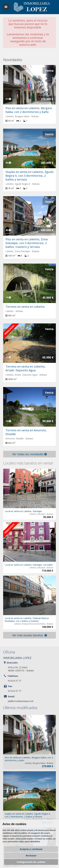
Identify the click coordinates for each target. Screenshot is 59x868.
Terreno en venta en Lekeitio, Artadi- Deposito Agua (25, 368)
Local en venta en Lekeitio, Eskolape (23, 511)
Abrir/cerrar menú (6, 7)
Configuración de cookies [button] (31, 862)
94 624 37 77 (14, 681)
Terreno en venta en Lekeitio (25, 307)
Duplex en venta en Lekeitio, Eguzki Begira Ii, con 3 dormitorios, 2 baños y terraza (29, 176)
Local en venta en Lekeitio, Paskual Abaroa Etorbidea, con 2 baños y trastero (27, 620)
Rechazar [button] (31, 856)
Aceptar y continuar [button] (31, 849)
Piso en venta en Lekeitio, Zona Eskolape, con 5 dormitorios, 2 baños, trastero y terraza (27, 243)
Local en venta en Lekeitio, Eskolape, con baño (29, 565)
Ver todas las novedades (29, 454)
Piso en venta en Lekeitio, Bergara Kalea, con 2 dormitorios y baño (29, 110)
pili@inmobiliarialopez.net (21, 701)
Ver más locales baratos (30, 635)
